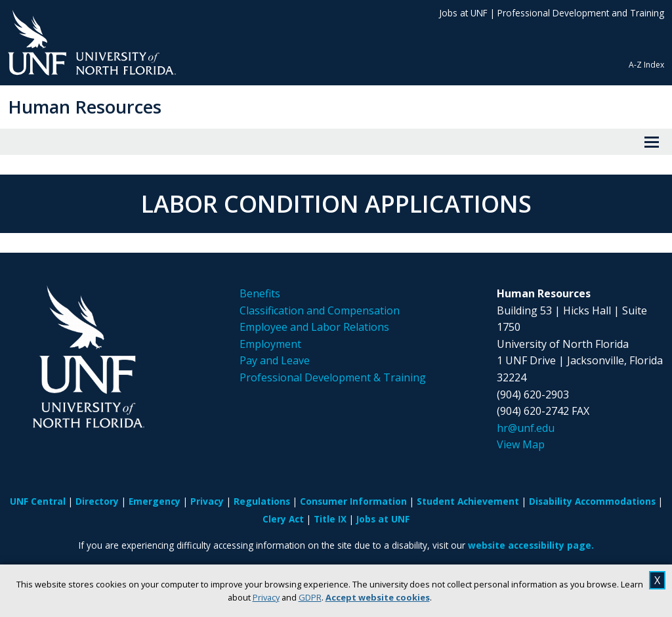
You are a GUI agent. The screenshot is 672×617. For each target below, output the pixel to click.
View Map (521, 444)
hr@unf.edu (526, 428)
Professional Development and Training (581, 13)
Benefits (260, 293)
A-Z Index (646, 65)
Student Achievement (468, 501)
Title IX (330, 519)
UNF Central (38, 501)
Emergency (155, 501)
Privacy (266, 597)
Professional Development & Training (333, 377)
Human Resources (85, 107)
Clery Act (283, 519)
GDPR (310, 597)
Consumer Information (353, 501)
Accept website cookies (378, 597)
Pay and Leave (275, 360)
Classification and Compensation (320, 310)
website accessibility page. (531, 545)
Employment (270, 344)
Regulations (262, 501)
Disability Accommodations (592, 501)
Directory (97, 501)
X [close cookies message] (657, 580)
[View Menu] (652, 142)
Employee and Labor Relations (314, 327)
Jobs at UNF (463, 13)
